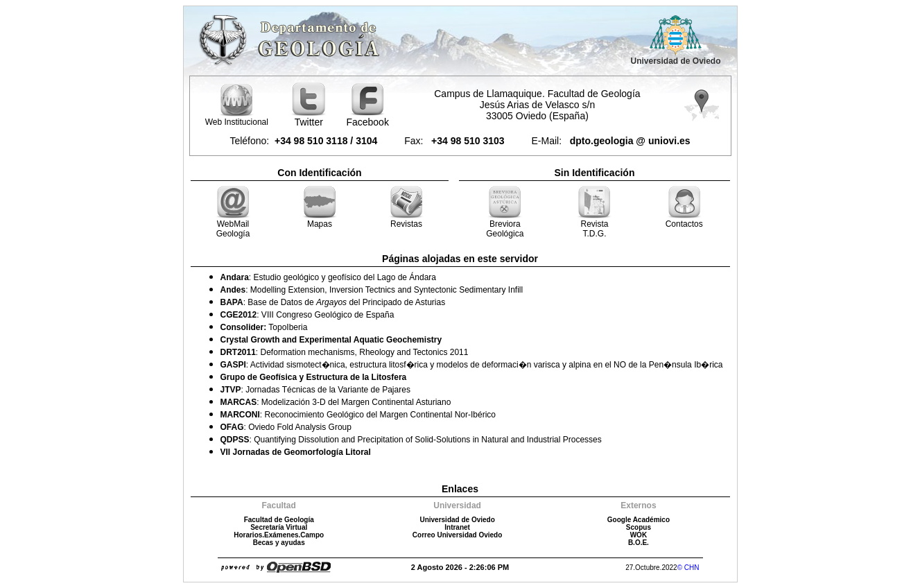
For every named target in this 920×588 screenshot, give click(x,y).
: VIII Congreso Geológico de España (307, 315)
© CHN (688, 568)
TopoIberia (264, 327)
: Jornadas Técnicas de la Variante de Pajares (315, 390)
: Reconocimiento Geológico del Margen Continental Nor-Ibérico (358, 415)
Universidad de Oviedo (675, 61)
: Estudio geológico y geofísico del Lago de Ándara (329, 277)
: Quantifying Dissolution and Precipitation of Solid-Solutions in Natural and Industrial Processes (411, 440)
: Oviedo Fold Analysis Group (286, 427)
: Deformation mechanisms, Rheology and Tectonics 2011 (345, 352)
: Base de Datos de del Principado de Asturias (333, 302)
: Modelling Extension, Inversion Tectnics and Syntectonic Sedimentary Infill (372, 290)
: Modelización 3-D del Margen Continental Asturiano (336, 402)
